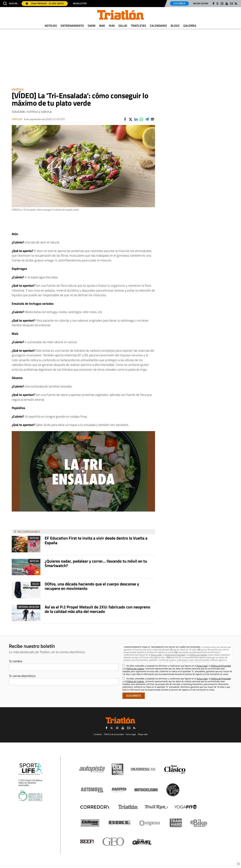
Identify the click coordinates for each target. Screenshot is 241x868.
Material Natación (29, 607)
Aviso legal (131, 734)
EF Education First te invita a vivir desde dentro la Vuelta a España (96, 540)
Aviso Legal (156, 655)
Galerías (190, 26)
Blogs (175, 26)
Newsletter (80, 4)
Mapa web (143, 734)
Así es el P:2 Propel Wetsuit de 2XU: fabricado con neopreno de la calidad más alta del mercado (97, 609)
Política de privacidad (114, 734)
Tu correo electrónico (22, 676)
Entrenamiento (72, 26)
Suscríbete (179, 3)
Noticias (51, 26)
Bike (102, 26)
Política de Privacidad (175, 655)
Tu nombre (16, 661)
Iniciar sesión (201, 3)
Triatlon (17, 119)
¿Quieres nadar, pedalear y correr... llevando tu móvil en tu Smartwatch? (96, 563)
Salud (123, 26)
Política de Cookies (198, 655)
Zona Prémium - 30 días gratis (45, 3)
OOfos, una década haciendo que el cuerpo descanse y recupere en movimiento (92, 586)
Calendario (158, 26)
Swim (92, 26)
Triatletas (138, 26)
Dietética (18, 89)
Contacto (98, 734)
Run (112, 26)
